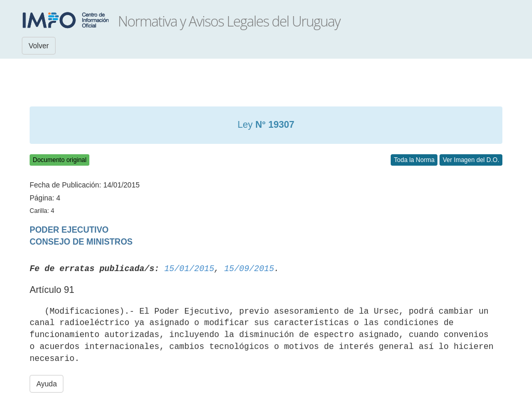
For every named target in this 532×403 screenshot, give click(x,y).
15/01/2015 (189, 269)
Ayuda (46, 384)
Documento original (59, 160)
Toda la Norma (414, 160)
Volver (39, 46)
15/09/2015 (249, 269)
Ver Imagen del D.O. (471, 160)
